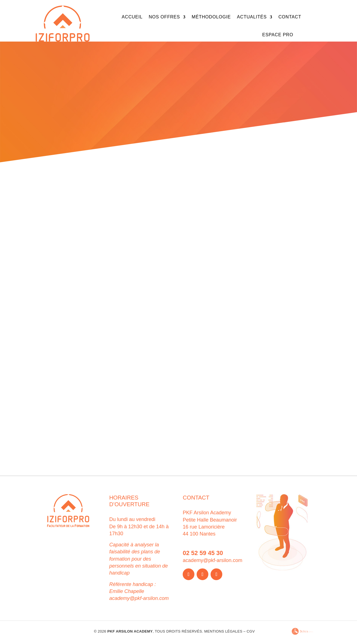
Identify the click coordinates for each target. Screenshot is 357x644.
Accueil (132, 17)
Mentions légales (223, 631)
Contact (290, 17)
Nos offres (164, 17)
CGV (251, 631)
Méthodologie (211, 17)
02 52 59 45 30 (203, 553)
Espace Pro (278, 35)
